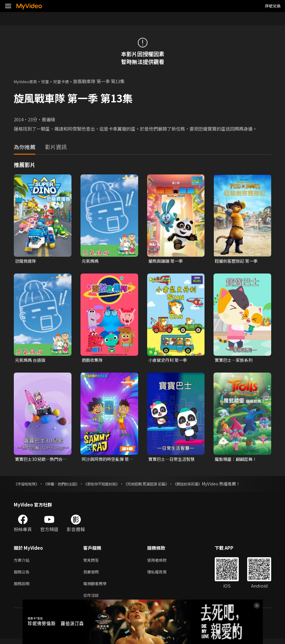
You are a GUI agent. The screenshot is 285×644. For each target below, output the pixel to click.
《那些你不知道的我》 (115, 485)
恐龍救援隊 (26, 261)
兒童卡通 (68, 81)
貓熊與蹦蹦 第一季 (167, 261)
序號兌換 (273, 6)
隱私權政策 (162, 575)
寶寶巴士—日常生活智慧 (173, 460)
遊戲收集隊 (93, 361)
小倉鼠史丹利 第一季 (169, 361)
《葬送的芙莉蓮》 (213, 485)
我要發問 (92, 575)
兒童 (50, 81)
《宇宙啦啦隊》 (29, 485)
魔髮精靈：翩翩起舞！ (237, 460)
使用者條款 (162, 562)
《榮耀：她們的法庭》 (68, 485)
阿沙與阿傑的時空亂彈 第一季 (107, 461)
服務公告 (23, 575)
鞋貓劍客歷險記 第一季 (238, 261)
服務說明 (23, 587)
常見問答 (92, 562)
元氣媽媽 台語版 (31, 361)
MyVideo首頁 (27, 81)
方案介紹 (23, 562)
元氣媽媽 (91, 261)
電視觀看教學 (97, 587)
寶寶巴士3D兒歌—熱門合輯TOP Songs (40, 461)
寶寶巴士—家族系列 (235, 361)
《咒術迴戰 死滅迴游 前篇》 (166, 485)
